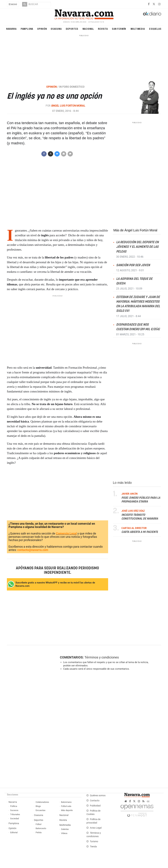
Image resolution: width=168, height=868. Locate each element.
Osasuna (56, 29)
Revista (103, 29)
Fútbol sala (66, 806)
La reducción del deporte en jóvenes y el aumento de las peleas (137, 247)
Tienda (93, 847)
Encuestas (41, 810)
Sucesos (14, 810)
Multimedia (138, 29)
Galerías (65, 829)
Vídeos (64, 833)
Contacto (95, 801)
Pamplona (27, 29)
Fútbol (38, 824)
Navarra (11, 29)
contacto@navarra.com (33, 550)
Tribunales (15, 814)
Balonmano (66, 802)
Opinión (42, 29)
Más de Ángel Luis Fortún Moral (135, 230)
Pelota (39, 832)
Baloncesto (41, 828)
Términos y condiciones (102, 657)
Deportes (72, 29)
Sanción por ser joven (133, 265)
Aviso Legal (96, 828)
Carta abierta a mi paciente (140, 532)
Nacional (88, 29)
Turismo (94, 841)
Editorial (14, 832)
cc (148, 801)
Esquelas (155, 29)
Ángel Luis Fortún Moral (68, 106)
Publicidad (95, 806)
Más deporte (67, 810)
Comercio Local (66, 533)
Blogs (38, 806)
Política (14, 806)
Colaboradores (42, 802)
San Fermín (119, 29)
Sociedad (15, 818)
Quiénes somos (98, 796)
